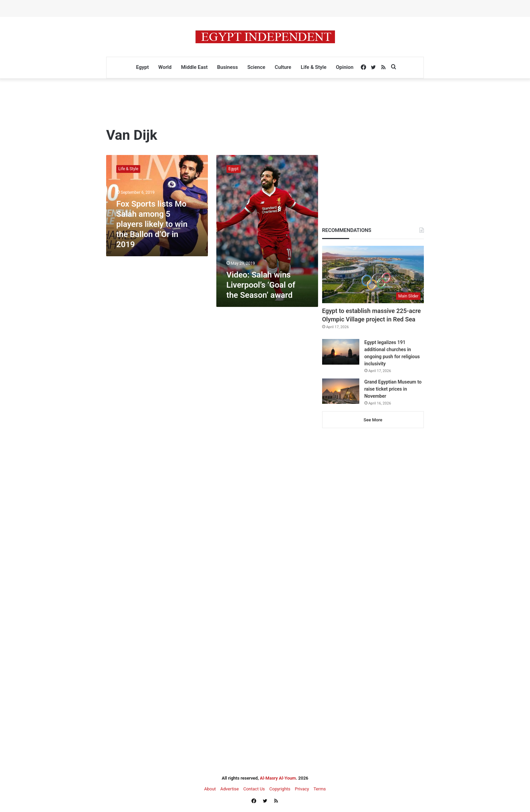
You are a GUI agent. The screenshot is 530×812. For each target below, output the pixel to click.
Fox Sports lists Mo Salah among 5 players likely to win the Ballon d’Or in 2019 (152, 224)
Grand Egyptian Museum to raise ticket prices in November (393, 389)
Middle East (194, 67)
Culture (283, 67)
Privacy (302, 789)
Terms (320, 789)
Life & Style (314, 67)
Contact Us (254, 789)
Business (227, 67)
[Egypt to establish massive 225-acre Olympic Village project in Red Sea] (373, 274)
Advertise (230, 789)
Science (256, 67)
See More (373, 420)
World (165, 67)
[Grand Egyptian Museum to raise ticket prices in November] (341, 391)
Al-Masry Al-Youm (278, 778)
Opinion (345, 67)
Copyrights (280, 789)
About (210, 789)
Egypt (142, 67)
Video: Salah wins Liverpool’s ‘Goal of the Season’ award (261, 285)
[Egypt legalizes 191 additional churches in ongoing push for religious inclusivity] (341, 352)
